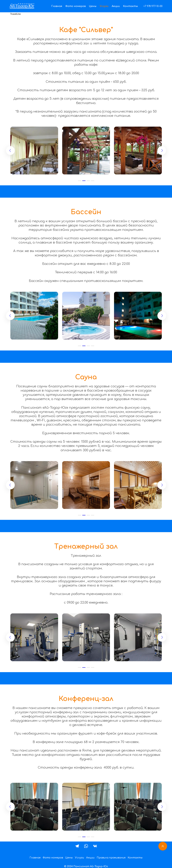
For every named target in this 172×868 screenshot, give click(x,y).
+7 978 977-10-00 (153, 6)
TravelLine (16, 14)
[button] (80, 181)
